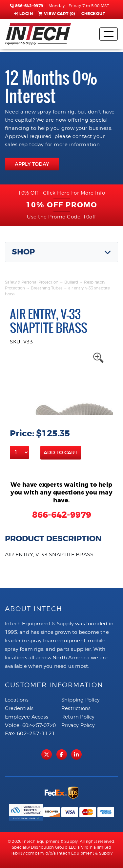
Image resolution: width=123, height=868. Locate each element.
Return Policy (78, 717)
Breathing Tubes (47, 288)
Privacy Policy (78, 725)
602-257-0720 (39, 725)
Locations (17, 700)
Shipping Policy (81, 700)
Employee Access (27, 717)
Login (24, 14)
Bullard (71, 282)
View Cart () (57, 14)
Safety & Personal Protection (32, 282)
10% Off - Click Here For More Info (61, 193)
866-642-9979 (27, 6)
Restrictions (76, 708)
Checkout (93, 14)
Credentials (19, 708)
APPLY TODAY (32, 164)
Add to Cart (61, 452)
